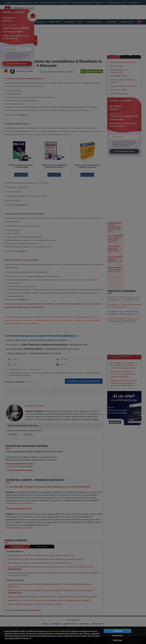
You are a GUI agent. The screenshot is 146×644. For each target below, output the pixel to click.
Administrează (118, 636)
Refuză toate (117, 640)
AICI (93, 636)
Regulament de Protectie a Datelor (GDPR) (56, 631)
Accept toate (117, 631)
